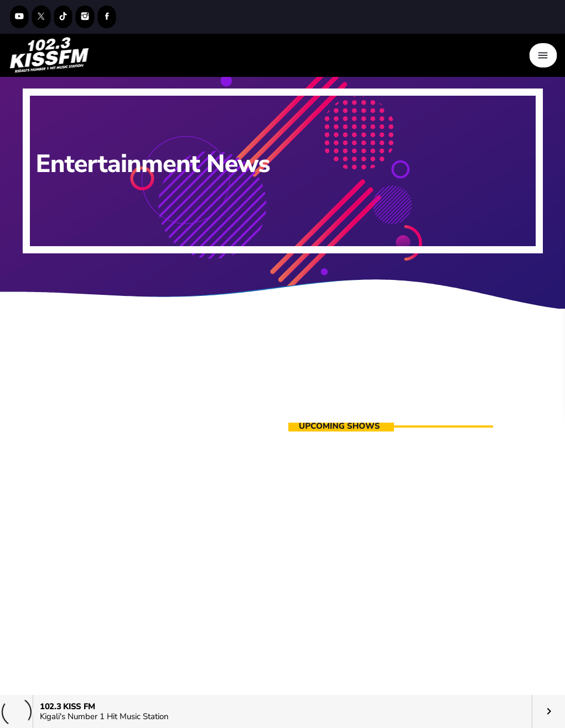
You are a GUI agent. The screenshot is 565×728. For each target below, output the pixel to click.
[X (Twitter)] (42, 17)
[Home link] (49, 55)
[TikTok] (63, 17)
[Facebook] (107, 17)
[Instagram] (85, 17)
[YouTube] (19, 17)
